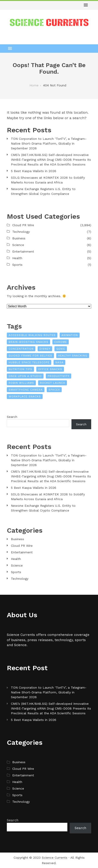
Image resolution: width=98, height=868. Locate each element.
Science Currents (55, 858)
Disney (45, 349)
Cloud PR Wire (23, 225)
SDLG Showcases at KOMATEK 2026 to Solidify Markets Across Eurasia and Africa (48, 180)
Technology (21, 232)
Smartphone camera (26, 390)
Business (19, 238)
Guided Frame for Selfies (30, 356)
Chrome (61, 342)
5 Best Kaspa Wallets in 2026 (34, 171)
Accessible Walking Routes (32, 335)
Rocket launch (53, 383)
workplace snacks (25, 396)
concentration (21, 349)
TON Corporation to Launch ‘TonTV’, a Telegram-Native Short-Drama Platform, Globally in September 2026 (49, 143)
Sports (17, 265)
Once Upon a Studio (25, 376)
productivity (59, 376)
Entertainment (23, 251)
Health (17, 258)
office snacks (50, 369)
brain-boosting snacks (28, 342)
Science (18, 245)
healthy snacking (73, 356)
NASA (59, 362)
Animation (70, 335)
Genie (61, 349)
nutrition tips (20, 369)
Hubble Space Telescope (29, 362)
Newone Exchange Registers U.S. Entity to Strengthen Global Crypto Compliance (43, 191)
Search (12, 417)
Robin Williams (21, 383)
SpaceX (54, 390)
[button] (86, 5)
